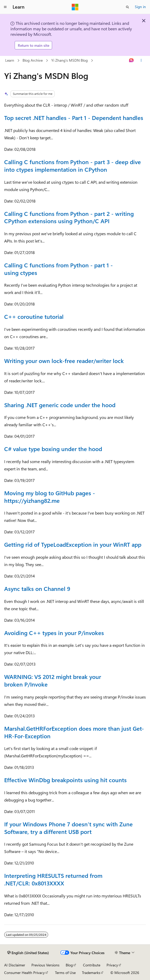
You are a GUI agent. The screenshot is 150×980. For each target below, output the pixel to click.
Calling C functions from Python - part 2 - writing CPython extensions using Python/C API (69, 217)
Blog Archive (33, 60)
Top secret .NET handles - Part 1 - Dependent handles (74, 118)
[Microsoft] (75, 7)
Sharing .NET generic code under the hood (60, 405)
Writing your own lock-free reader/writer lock (64, 361)
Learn (10, 60)
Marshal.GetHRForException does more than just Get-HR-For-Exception (74, 732)
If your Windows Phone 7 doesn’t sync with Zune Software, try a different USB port (68, 828)
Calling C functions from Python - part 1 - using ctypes (59, 269)
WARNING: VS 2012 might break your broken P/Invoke (53, 680)
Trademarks (91, 973)
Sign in (140, 7)
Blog (69, 965)
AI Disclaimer (15, 965)
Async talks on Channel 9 (37, 589)
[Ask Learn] (132, 61)
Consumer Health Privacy (24, 973)
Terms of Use (65, 973)
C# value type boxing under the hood (53, 449)
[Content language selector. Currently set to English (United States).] (28, 953)
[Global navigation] (5, 7)
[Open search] (127, 7)
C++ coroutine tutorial (34, 316)
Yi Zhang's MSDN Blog (70, 60)
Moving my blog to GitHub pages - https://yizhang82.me (50, 497)
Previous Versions (45, 965)
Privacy (112, 965)
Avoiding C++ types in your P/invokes (54, 633)
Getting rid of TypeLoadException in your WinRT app (73, 544)
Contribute (92, 965)
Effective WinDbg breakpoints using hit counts (65, 780)
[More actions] (141, 61)
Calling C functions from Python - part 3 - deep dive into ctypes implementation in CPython (73, 166)
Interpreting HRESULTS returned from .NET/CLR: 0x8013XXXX (53, 879)
